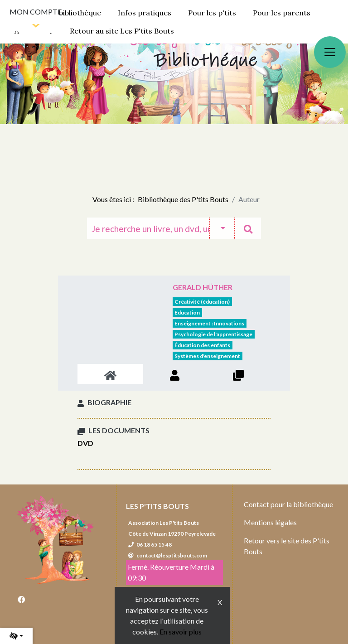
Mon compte (36, 12)
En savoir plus (181, 632)
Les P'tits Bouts (157, 506)
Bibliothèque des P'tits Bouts (183, 199)
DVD (85, 443)
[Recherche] (148, 228)
